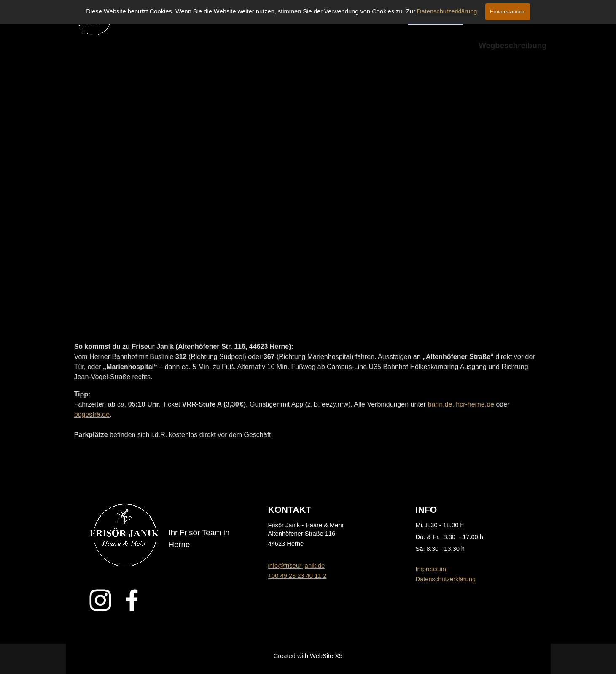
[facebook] (132, 600)
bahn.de (440, 404)
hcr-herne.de (475, 404)
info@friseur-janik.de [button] (297, 566)
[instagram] (100, 600)
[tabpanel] (308, 391)
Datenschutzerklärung (447, 11)
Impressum (431, 569)
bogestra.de (92, 414)
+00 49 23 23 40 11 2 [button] (297, 576)
